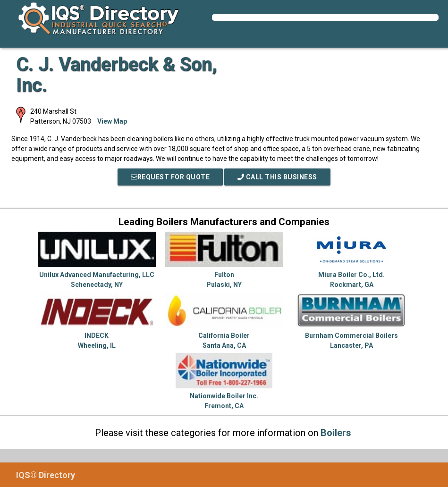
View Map (112, 121)
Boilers (336, 433)
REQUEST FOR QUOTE (170, 177)
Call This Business (277, 177)
